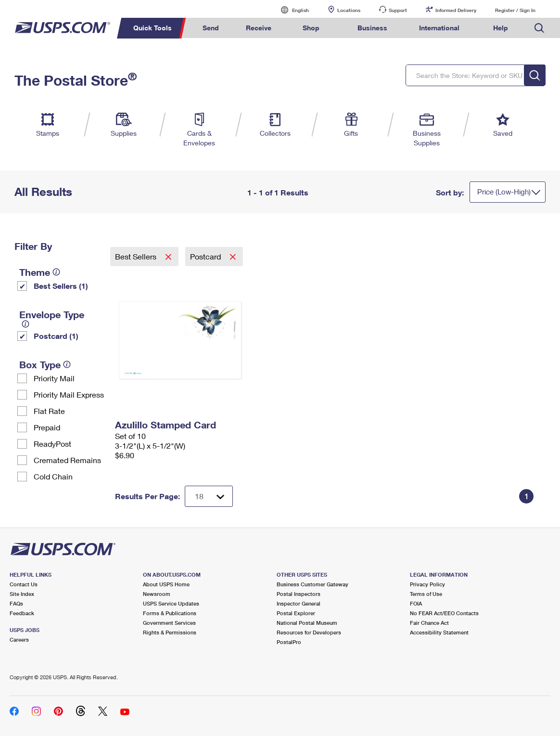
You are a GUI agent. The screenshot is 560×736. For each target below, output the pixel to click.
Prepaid (47, 427)
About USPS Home (166, 584)
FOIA (416, 603)
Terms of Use (426, 594)
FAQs (16, 603)
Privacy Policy (427, 584)
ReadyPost (52, 444)
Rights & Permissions (170, 632)
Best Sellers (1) (61, 286)
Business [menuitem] (372, 28)
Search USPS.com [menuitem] (539, 28)
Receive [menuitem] (259, 28)
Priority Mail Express (69, 394)
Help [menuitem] (501, 28)
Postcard (206, 256)
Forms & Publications (170, 613)
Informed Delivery (456, 10)
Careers (19, 639)
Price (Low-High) (504, 192)
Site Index (22, 594)
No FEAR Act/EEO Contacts (444, 613)
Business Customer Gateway (312, 584)
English (291, 10)
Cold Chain (53, 476)
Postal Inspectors (299, 594)
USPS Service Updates (171, 603)
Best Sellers (137, 256)
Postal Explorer (296, 613)
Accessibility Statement (439, 632)
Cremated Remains (67, 460)
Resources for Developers (309, 632)
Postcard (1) (56, 336)
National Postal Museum (307, 623)
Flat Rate (49, 411)
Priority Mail (54, 378)
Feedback (22, 613)
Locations (349, 10)
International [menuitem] (439, 28)
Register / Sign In (515, 10)
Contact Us (24, 584)
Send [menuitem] (211, 28)
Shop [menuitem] (311, 28)
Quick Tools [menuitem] (153, 28)
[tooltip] (56, 272)
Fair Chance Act (429, 623)
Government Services (169, 623)
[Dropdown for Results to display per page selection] (209, 496)
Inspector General (299, 603)
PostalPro (289, 642)
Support (398, 10)
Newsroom (157, 594)
